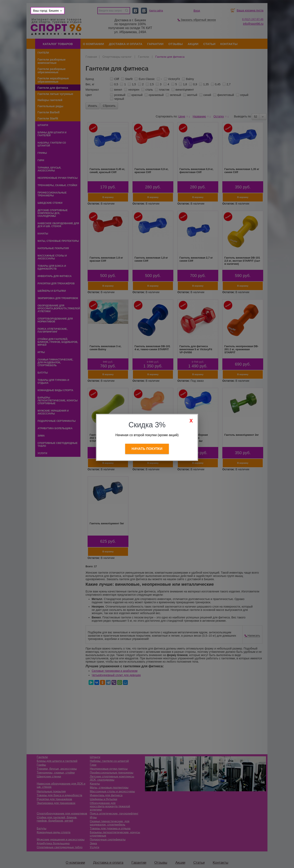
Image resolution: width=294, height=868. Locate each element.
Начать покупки (147, 449)
